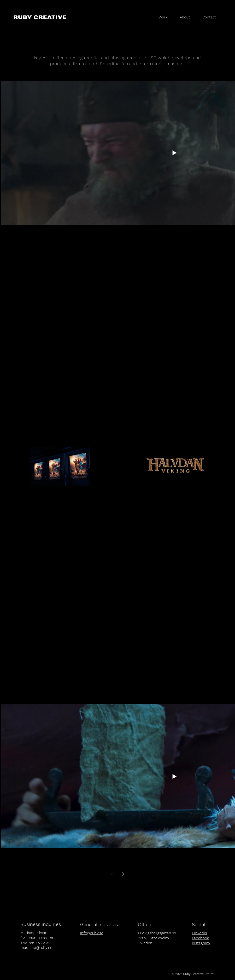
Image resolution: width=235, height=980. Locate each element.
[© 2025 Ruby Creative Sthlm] (193, 974)
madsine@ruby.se (36, 948)
